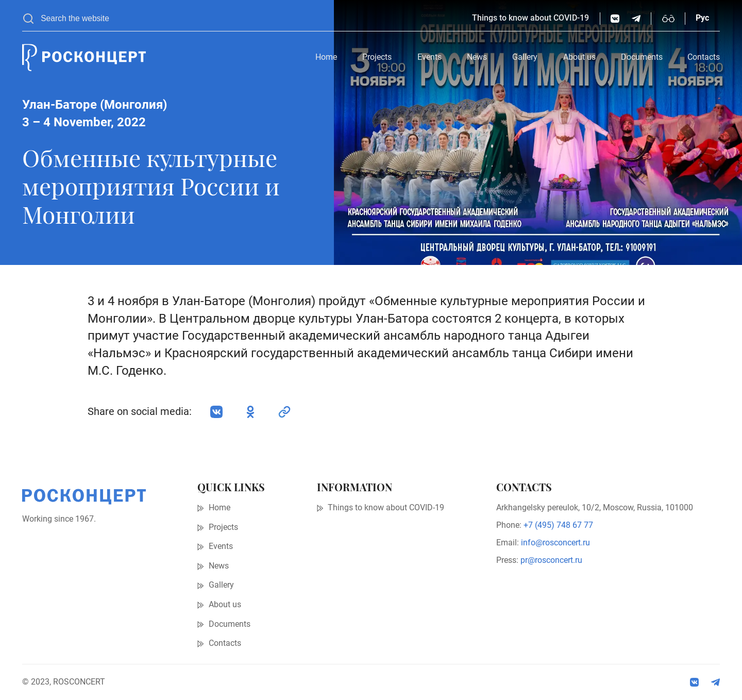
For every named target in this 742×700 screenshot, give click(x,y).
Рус (702, 18)
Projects (377, 57)
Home (326, 57)
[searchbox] (251, 19)
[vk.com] (615, 19)
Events (429, 57)
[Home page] (84, 58)
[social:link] (284, 412)
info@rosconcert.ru (555, 543)
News (477, 57)
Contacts (704, 57)
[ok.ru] (250, 412)
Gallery (525, 57)
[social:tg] (636, 19)
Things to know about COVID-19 (530, 18)
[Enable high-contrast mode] (668, 19)
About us (579, 57)
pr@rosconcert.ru (551, 560)
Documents (642, 57)
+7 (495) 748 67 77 (558, 525)
